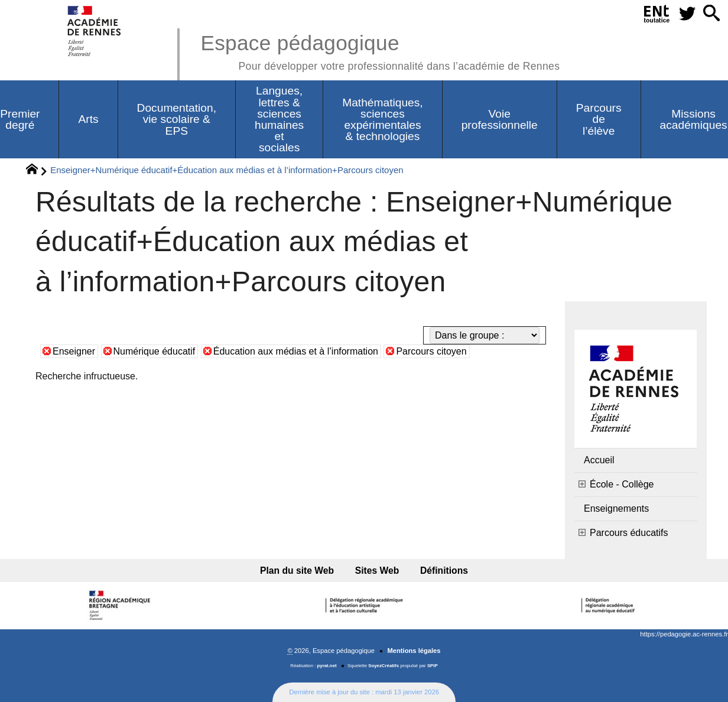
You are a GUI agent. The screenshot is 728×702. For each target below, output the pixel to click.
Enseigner (74, 351)
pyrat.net (327, 666)
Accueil (599, 460)
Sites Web (377, 571)
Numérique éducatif (155, 351)
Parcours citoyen (431, 351)
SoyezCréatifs (383, 666)
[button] (711, 14)
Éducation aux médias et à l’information (296, 351)
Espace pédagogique (380, 51)
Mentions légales (414, 651)
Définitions (444, 571)
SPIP (433, 666)
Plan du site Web (297, 571)
